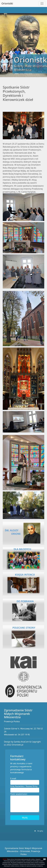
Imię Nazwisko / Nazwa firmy (24, 786)
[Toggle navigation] (42, 4)
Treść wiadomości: (19, 794)
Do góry (39, 831)
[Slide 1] (17, 74)
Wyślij (25, 818)
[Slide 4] (30, 74)
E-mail (13, 778)
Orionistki (7, 3)
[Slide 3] (26, 74)
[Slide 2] (21, 74)
